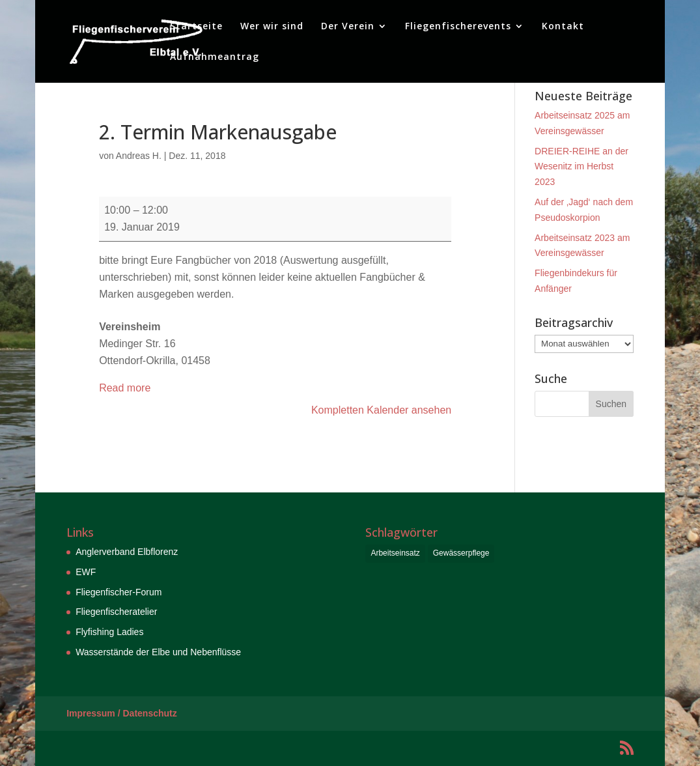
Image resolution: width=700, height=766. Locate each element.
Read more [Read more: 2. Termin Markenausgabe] (125, 388)
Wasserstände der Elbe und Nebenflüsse (158, 652)
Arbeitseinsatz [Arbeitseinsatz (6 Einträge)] (395, 553)
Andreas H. (139, 156)
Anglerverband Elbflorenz (127, 552)
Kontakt (563, 27)
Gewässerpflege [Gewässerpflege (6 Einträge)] (461, 553)
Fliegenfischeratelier (116, 612)
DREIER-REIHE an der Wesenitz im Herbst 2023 (581, 167)
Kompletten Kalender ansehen (381, 410)
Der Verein (348, 27)
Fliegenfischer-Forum (119, 592)
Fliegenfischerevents (458, 27)
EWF (86, 572)
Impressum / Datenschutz (122, 713)
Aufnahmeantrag (215, 57)
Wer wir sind (272, 27)
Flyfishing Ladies (109, 632)
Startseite (196, 27)
